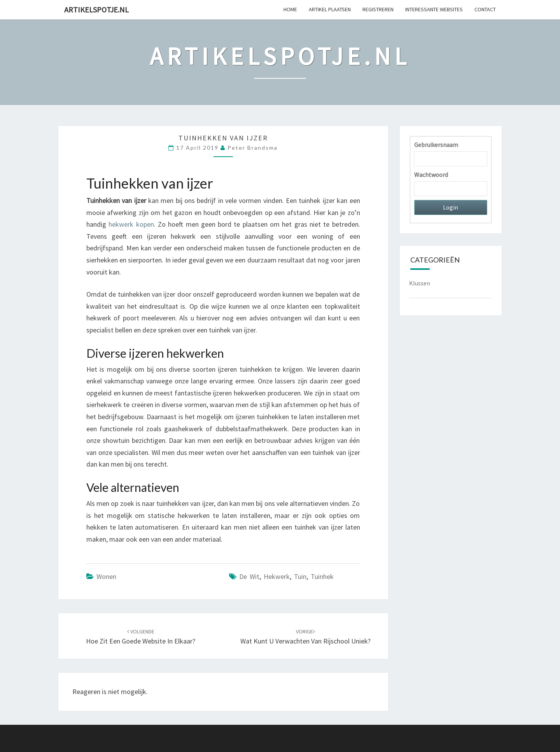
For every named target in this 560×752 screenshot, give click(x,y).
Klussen (420, 283)
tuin (300, 576)
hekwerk (277, 576)
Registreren (378, 9)
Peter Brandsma (253, 148)
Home (290, 9)
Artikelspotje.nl (96, 10)
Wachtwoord (431, 175)
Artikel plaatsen (330, 9)
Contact (485, 9)
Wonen (106, 576)
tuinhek (322, 576)
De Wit (249, 576)
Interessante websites (434, 9)
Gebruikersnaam (436, 145)
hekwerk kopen (131, 224)
